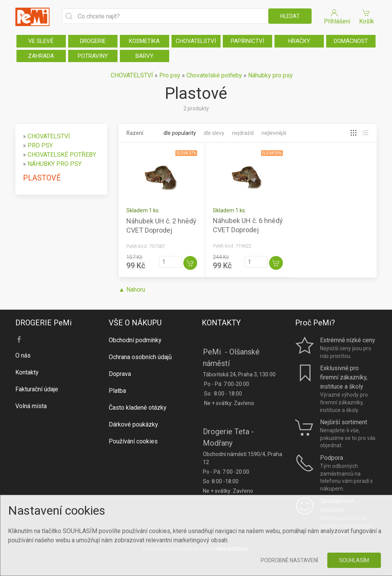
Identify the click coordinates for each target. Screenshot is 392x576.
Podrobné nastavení (289, 560)
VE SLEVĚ (41, 41)
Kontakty (27, 372)
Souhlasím (354, 560)
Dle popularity (180, 133)
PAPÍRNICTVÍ (247, 41)
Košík (366, 16)
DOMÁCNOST (351, 41)
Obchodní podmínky (135, 340)
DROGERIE (93, 41)
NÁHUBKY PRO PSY (55, 164)
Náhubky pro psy (270, 75)
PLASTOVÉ (42, 178)
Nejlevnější (274, 133)
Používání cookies (133, 441)
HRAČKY (299, 41)
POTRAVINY (93, 56)
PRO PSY (40, 145)
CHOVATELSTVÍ (196, 41)
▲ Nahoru (132, 290)
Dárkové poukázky (133, 424)
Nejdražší (243, 133)
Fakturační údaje (37, 389)
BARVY (145, 56)
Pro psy (170, 75)
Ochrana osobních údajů (140, 357)
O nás (23, 355)
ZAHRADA (41, 56)
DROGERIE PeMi (43, 323)
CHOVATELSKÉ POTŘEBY (62, 155)
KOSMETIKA (144, 41)
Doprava (120, 374)
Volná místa (31, 406)
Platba (117, 391)
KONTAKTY (221, 323)
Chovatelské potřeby (214, 75)
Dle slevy (214, 133)
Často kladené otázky (138, 408)
